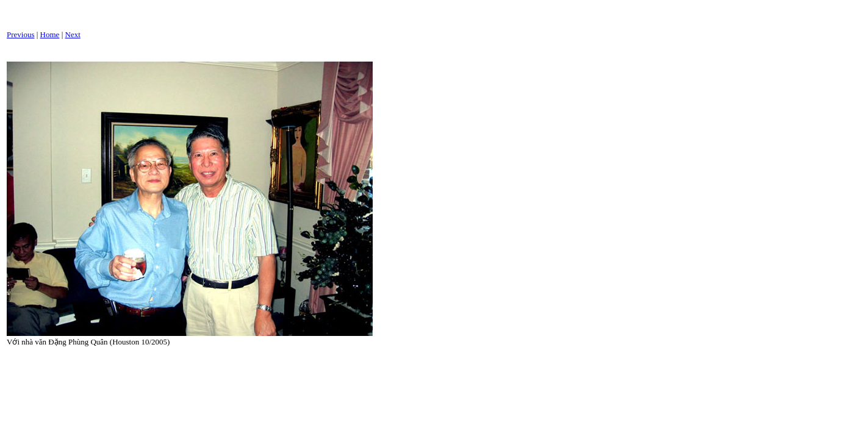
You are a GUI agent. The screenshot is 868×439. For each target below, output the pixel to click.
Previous (21, 34)
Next (73, 34)
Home (50, 34)
